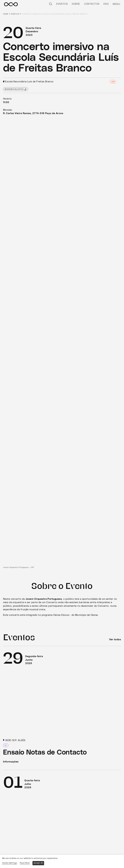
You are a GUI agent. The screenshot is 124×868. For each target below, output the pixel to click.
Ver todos (115, 640)
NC (6, 746)
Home (6, 14)
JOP (113, 82)
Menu (116, 4)
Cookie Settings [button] (10, 863)
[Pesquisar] (51, 4)
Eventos (62, 4)
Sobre (76, 4)
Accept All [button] (38, 863)
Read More (25, 863)
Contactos (92, 4)
